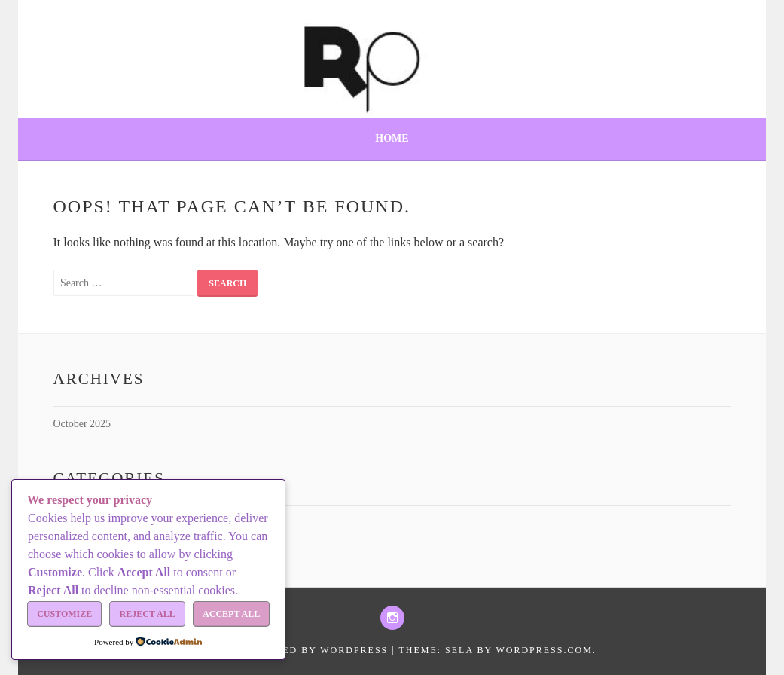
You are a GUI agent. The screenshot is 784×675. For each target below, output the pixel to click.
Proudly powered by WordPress (288, 650)
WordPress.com (544, 650)
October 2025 (82, 424)
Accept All (231, 614)
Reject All (148, 614)
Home (392, 138)
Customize (64, 614)
